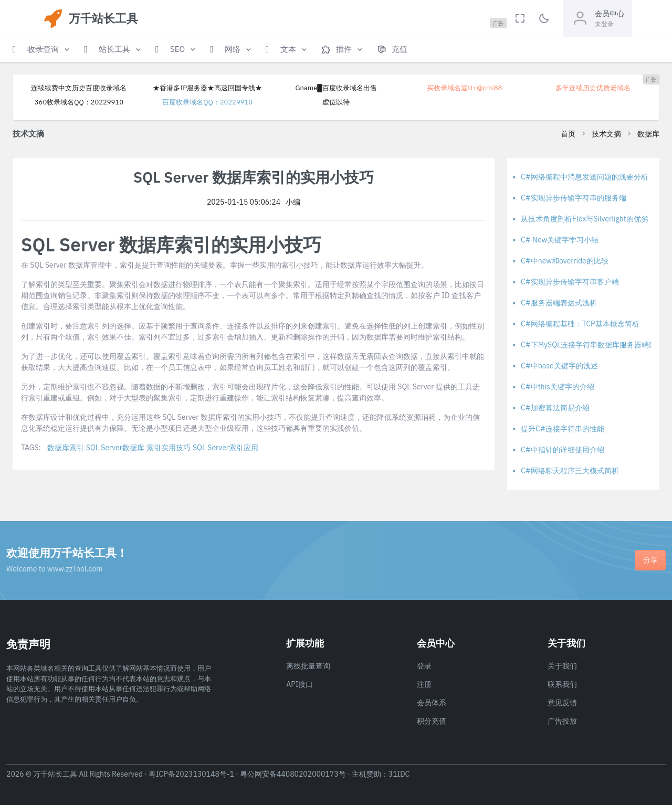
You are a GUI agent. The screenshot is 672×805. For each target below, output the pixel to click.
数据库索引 (66, 448)
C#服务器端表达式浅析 (559, 303)
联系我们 (562, 684)
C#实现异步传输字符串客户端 (570, 282)
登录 (424, 666)
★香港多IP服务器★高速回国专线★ (207, 88)
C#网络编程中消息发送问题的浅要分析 (585, 177)
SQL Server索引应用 (225, 448)
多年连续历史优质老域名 (593, 88)
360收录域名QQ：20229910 (79, 102)
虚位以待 (336, 102)
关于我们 (562, 666)
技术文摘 (606, 134)
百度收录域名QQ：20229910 (207, 102)
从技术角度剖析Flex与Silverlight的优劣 (585, 219)
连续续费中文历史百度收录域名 (79, 88)
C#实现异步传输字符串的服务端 (574, 198)
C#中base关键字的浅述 (559, 366)
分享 (650, 560)
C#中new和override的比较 (565, 261)
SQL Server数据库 (115, 448)
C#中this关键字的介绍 (558, 387)
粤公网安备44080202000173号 (293, 774)
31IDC (399, 774)
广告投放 (562, 721)
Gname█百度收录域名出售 (336, 88)
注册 (424, 684)
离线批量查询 (308, 666)
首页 (568, 134)
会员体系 (432, 703)
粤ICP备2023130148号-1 (191, 774)
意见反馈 (562, 703)
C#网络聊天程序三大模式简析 (570, 471)
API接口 (300, 684)
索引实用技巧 (169, 448)
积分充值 (432, 721)
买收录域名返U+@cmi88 (464, 88)
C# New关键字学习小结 (560, 240)
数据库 (648, 134)
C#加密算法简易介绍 (555, 408)
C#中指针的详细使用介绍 (563, 450)
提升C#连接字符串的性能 (563, 429)
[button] (42, 50)
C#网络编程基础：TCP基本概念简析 (580, 324)
